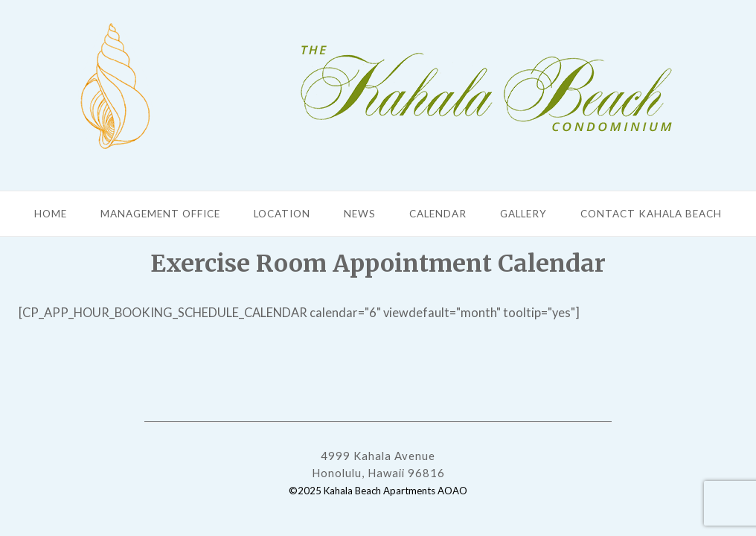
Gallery (523, 214)
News (360, 214)
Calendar (438, 214)
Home (51, 214)
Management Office (160, 214)
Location (282, 214)
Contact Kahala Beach (651, 214)
